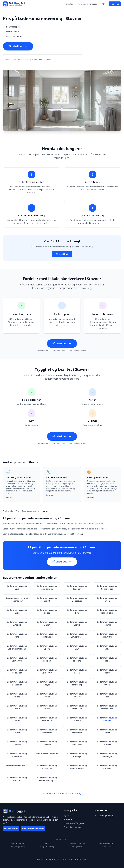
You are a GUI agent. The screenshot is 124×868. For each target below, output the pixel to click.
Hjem (66, 815)
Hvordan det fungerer (87, 4)
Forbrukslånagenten (17, 843)
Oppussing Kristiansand (77, 843)
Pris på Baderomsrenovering (28, 511)
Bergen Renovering (47, 847)
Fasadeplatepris (77, 847)
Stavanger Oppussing (17, 847)
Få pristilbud (18, 46)
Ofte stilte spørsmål (73, 827)
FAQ (103, 4)
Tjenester (69, 4)
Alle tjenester (8, 511)
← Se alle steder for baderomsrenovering (62, 793)
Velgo (47, 843)
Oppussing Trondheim (107, 843)
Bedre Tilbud (107, 847)
